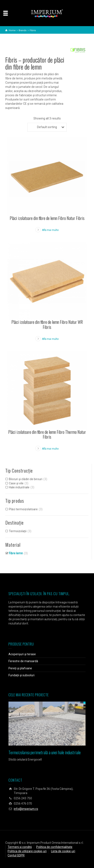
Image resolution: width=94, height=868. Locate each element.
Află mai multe (50, 230)
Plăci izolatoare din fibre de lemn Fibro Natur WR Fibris (47, 324)
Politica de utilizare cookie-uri (27, 851)
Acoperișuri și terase (22, 654)
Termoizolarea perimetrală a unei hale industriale (45, 752)
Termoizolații (18, 531)
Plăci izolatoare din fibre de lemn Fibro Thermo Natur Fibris (47, 434)
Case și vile (16, 483)
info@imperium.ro (26, 809)
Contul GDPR (16, 855)
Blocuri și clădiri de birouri (26, 479)
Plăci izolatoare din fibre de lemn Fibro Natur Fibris (47, 218)
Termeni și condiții (20, 847)
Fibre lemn (16, 553)
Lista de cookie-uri (63, 851)
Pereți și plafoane (20, 668)
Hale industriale (19, 487)
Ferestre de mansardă (23, 661)
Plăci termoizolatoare (23, 509)
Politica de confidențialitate (54, 847)
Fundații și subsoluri (21, 675)
